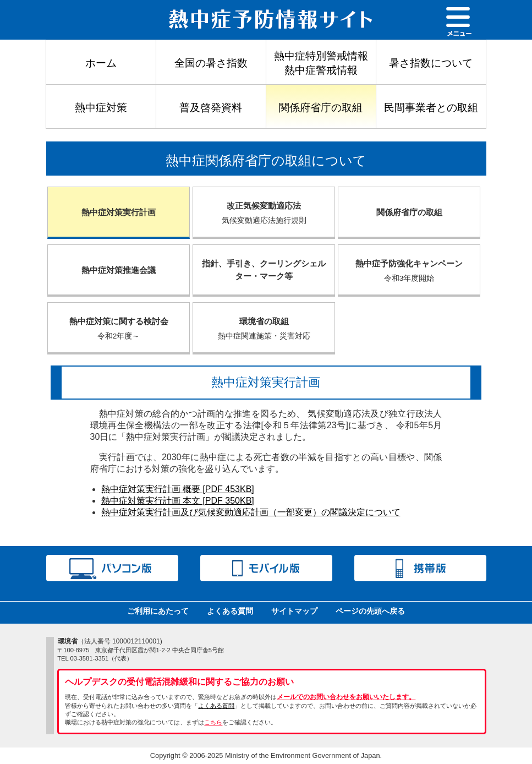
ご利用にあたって (158, 611)
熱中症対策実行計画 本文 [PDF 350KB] (178, 501)
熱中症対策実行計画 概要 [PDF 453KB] (178, 489)
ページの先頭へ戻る (370, 611)
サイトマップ (294, 611)
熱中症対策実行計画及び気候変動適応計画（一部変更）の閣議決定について (251, 512)
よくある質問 (230, 611)
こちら (213, 722)
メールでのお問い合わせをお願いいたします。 (346, 697)
